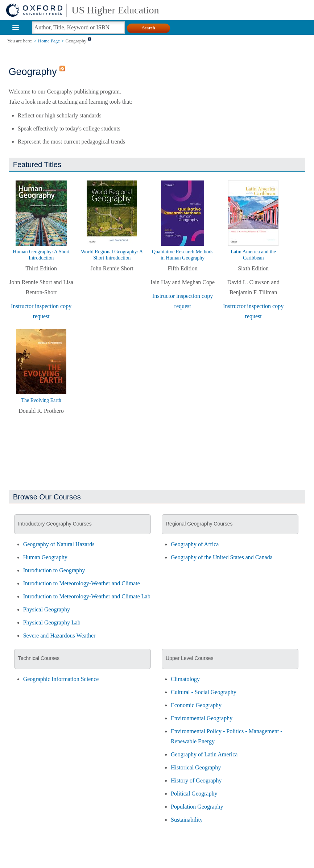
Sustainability (187, 820)
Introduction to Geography (54, 570)
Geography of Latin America (204, 754)
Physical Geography (47, 609)
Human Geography (45, 557)
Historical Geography (196, 767)
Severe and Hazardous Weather (59, 636)
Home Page (49, 41)
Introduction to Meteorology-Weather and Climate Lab (87, 596)
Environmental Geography (202, 718)
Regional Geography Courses (199, 524)
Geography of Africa (195, 544)
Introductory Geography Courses (55, 524)
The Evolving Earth (41, 400)
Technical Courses (39, 658)
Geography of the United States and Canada (222, 557)
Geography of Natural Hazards (59, 544)
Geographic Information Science (61, 679)
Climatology (185, 679)
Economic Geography (196, 705)
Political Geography (194, 794)
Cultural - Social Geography (204, 692)
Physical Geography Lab (52, 622)
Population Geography (197, 807)
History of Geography (196, 780)
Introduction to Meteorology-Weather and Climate (82, 583)
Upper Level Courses (190, 658)
